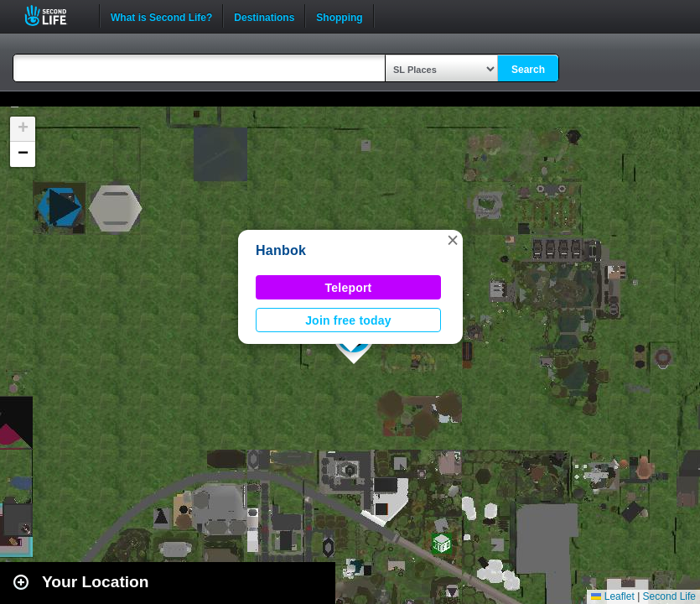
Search (528, 70)
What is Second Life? (161, 16)
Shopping (339, 16)
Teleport (349, 288)
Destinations (264, 16)
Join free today (348, 320)
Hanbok (281, 250)
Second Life (55, 16)
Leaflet (612, 596)
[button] (453, 240)
